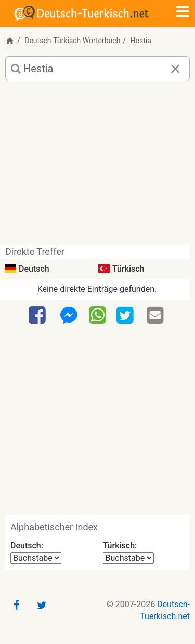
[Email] (157, 316)
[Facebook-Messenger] (69, 316)
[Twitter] (126, 316)
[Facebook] (38, 316)
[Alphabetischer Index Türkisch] (128, 558)
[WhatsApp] (97, 315)
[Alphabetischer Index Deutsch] (36, 558)
